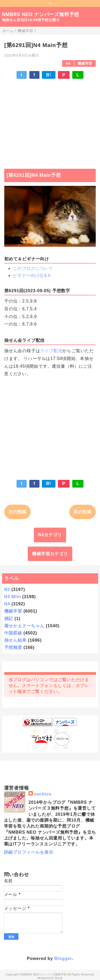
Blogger (63, 959)
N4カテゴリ (50, 535)
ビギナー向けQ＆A (32, 275)
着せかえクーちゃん (24, 626)
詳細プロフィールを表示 (29, 852)
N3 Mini (13, 597)
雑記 (9, 619)
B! (49, 75)
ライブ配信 (51, 351)
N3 (7, 589)
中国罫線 (13, 633)
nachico (43, 794)
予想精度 (13, 647)
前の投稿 (83, 512)
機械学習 (85, 63)
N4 (68, 63)
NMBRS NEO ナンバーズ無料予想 (41, 14)
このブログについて (33, 268)
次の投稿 (17, 512)
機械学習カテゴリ (50, 554)
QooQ (58, 978)
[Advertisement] (50, 121)
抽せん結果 (15, 640)
